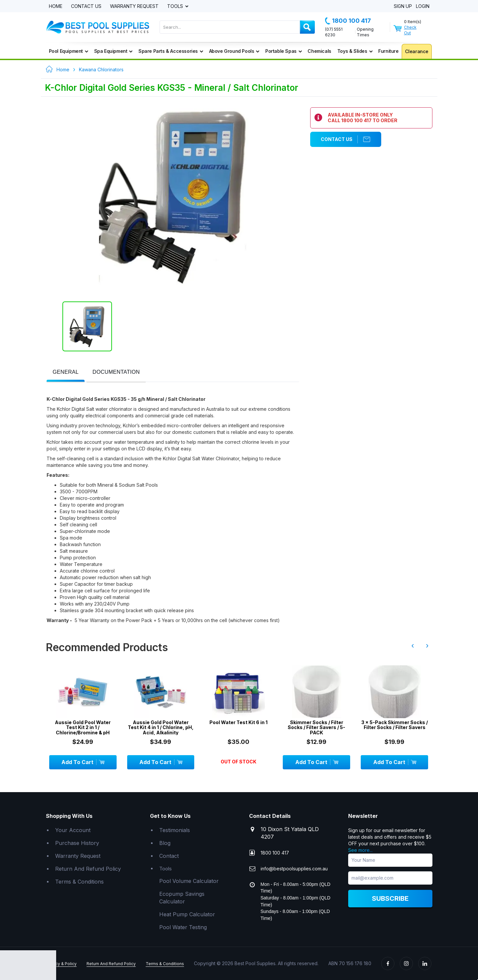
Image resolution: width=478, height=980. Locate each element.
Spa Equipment (113, 51)
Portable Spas (283, 51)
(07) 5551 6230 (334, 32)
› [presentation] (427, 646)
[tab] (66, 373)
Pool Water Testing (183, 927)
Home (56, 6)
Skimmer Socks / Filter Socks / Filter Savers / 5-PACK (316, 727)
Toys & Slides (355, 51)
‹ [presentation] (413, 646)
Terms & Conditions (79, 882)
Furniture (388, 51)
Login (423, 6)
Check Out (410, 30)
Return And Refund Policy (88, 869)
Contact (169, 856)
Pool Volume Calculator (189, 881)
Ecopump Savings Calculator (182, 898)
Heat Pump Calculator (187, 914)
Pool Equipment (69, 51)
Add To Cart (83, 762)
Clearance (417, 51)
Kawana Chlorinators (101, 70)
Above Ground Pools (234, 51)
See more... (360, 850)
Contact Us (86, 6)
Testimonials (175, 830)
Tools (176, 6)
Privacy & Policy (61, 964)
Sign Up (403, 6)
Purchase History (77, 843)
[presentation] (66, 372)
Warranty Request (134, 6)
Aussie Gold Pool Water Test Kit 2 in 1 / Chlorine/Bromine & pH (83, 727)
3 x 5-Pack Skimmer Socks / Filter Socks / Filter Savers (395, 725)
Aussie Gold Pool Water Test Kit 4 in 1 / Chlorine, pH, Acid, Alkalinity (161, 727)
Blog (165, 843)
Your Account (73, 830)
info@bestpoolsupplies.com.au (294, 869)
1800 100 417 (348, 21)
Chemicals (319, 51)
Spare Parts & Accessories (171, 51)
